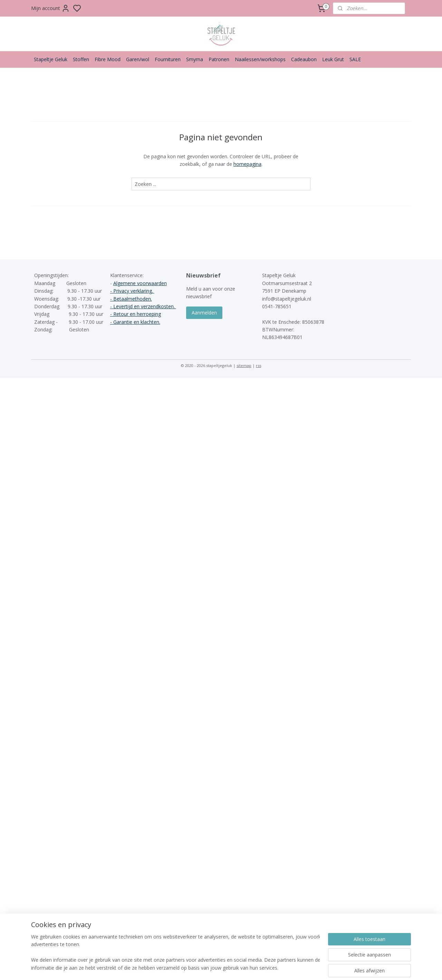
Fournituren (168, 59)
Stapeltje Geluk (51, 59)
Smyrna (195, 59)
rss (258, 365)
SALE (355, 59)
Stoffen (81, 59)
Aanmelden (204, 313)
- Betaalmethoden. (131, 299)
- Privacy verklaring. (132, 291)
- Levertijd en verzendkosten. (143, 306)
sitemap (244, 365)
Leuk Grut (333, 59)
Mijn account (50, 8)
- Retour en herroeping (136, 314)
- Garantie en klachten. (135, 322)
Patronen (219, 59)
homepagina (247, 164)
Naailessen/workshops (260, 59)
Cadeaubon (304, 59)
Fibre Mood (108, 59)
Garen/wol (138, 59)
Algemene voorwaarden (140, 283)
